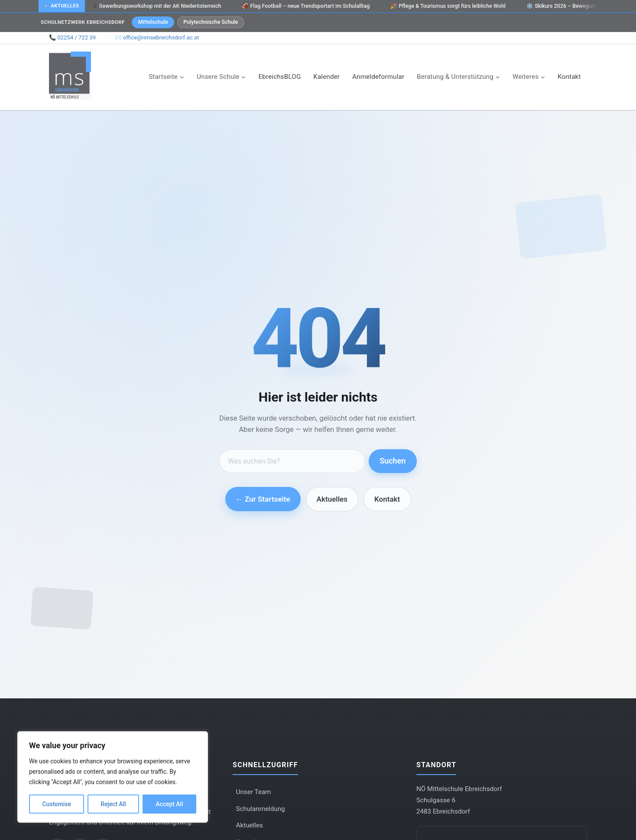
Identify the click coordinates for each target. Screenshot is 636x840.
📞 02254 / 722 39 (72, 37)
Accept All (169, 804)
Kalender (326, 77)
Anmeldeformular (378, 77)
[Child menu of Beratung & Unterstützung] (459, 77)
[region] (113, 777)
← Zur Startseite (263, 499)
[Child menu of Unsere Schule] (221, 77)
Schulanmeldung (261, 809)
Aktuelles (332, 499)
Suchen (393, 461)
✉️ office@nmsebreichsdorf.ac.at (157, 37)
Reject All (113, 804)
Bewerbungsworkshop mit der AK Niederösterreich (157, 6)
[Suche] (292, 461)
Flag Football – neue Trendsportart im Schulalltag (307, 6)
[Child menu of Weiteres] (529, 77)
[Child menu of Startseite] (167, 77)
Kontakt (569, 77)
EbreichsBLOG (280, 77)
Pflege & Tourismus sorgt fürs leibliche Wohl (449, 6)
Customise (57, 804)
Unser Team (254, 792)
